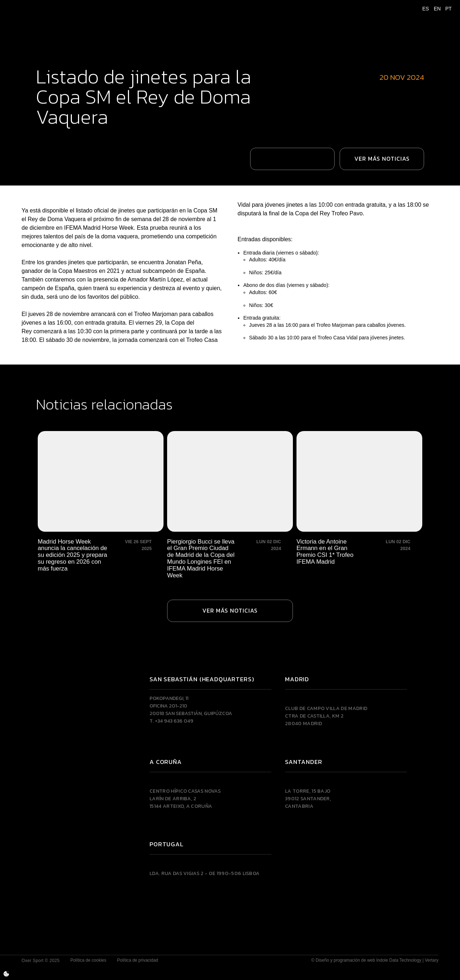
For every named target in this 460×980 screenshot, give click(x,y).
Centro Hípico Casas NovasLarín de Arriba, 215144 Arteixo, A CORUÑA (185, 799)
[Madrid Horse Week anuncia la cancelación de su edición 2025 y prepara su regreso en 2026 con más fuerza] (101, 505)
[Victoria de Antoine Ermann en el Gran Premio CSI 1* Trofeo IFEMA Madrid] (359, 505)
